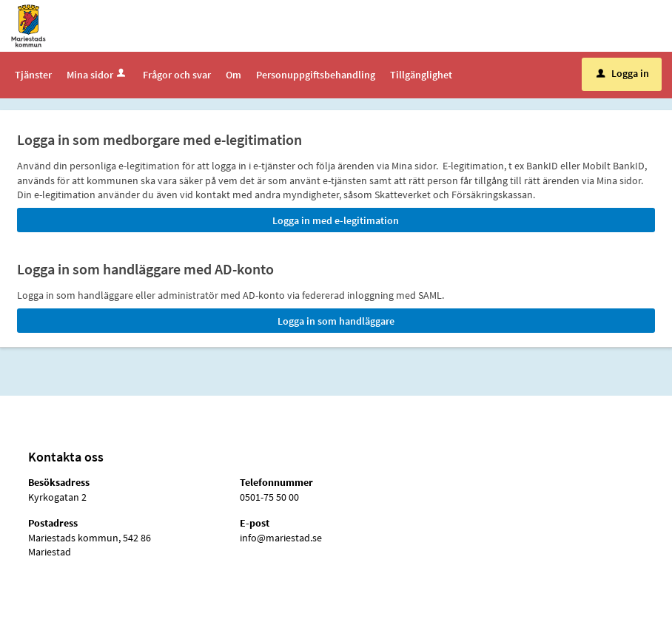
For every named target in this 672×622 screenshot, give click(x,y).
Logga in (623, 73)
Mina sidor (97, 75)
